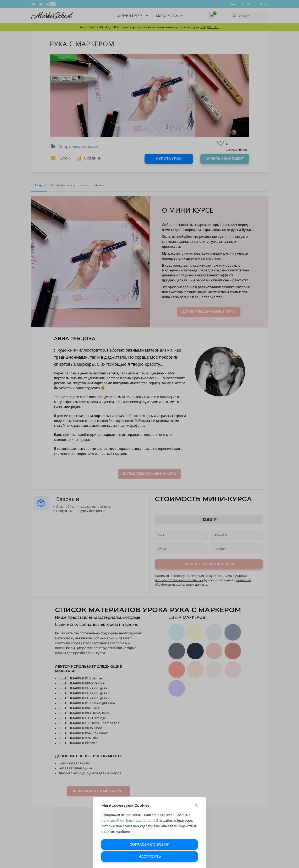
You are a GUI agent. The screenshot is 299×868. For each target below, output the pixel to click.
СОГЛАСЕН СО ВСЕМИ (149, 844)
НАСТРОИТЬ (150, 856)
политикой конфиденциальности (128, 820)
